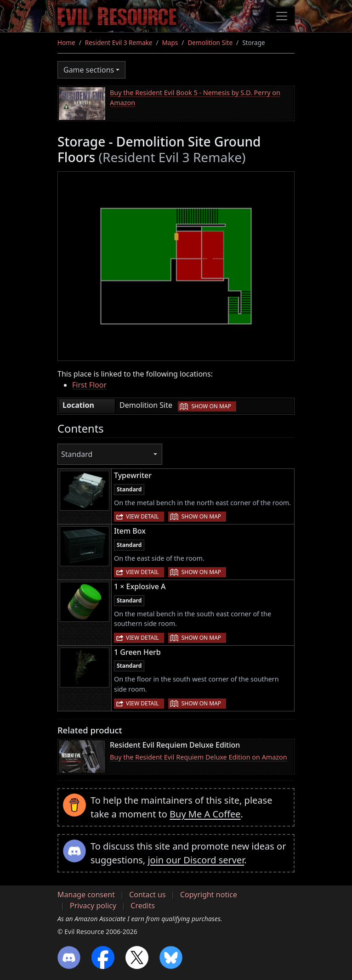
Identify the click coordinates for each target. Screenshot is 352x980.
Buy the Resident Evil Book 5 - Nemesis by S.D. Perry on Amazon (195, 98)
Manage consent (86, 895)
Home (66, 42)
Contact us (148, 895)
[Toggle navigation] (282, 16)
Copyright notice (209, 895)
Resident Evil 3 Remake (119, 42)
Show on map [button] (211, 406)
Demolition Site (210, 42)
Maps (170, 42)
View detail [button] (142, 516)
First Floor (89, 385)
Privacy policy (93, 906)
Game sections (89, 70)
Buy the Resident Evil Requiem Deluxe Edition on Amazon (199, 757)
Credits (143, 906)
